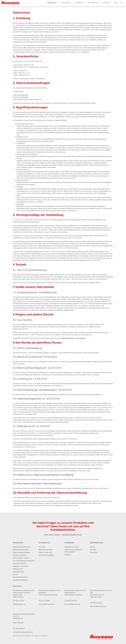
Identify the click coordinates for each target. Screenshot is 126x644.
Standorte (44, 543)
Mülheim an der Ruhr (45, 552)
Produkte (52, 3)
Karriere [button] (79, 3)
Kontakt (107, 3)
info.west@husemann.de (72, 604)
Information (97, 543)
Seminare (93, 550)
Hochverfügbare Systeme (21, 558)
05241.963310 (98, 603)
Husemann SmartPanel (20, 566)
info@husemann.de (72, 535)
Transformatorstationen (20, 580)
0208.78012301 (72, 601)
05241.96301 (20, 601)
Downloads (94, 552)
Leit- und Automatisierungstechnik (24, 561)
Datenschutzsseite (68, 338)
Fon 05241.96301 (52, 535)
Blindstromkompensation (21, 550)
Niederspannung (18, 572)
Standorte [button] (66, 3)
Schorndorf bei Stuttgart (46, 555)
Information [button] (93, 3)
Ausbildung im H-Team (72, 547)
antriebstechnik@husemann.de (23, 632)
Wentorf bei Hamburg (46, 550)
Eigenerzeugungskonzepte (21, 552)
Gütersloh (42, 547)
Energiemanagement (20, 555)
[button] (52, 3)
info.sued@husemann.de (98, 606)
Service (15, 574)
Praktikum (68, 555)
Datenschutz (44, 636)
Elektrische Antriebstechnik (22, 547)
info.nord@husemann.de (47, 604)
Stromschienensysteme (20, 577)
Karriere (69, 543)
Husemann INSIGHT (20, 563)
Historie (92, 547)
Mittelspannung (18, 569)
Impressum (37, 636)
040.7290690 (46, 601)
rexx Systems (81, 338)
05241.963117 (20, 629)
